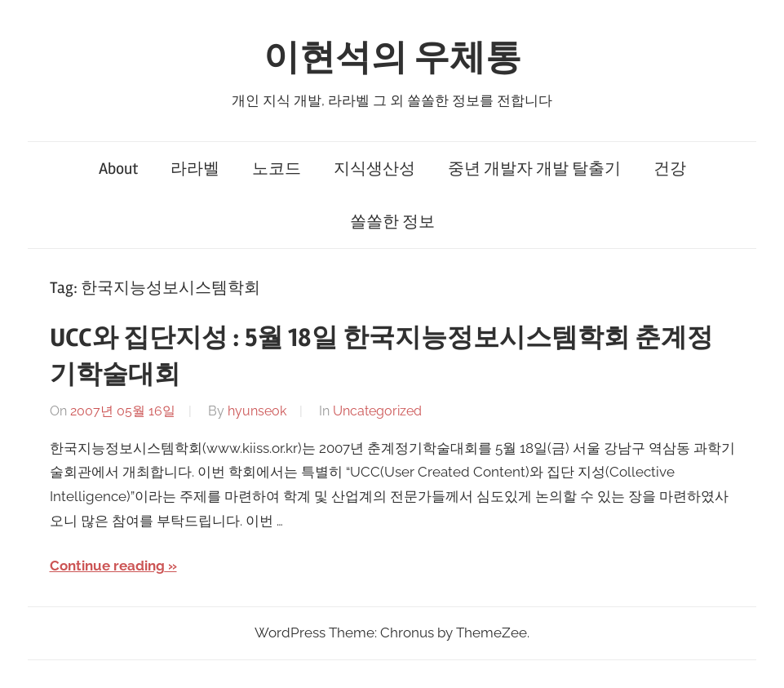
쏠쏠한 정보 (392, 222)
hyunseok (257, 411)
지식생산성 (374, 169)
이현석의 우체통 (392, 58)
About (118, 169)
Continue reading (107, 566)
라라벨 (195, 169)
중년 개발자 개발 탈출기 (534, 169)
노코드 (277, 169)
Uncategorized (377, 411)
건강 (670, 169)
